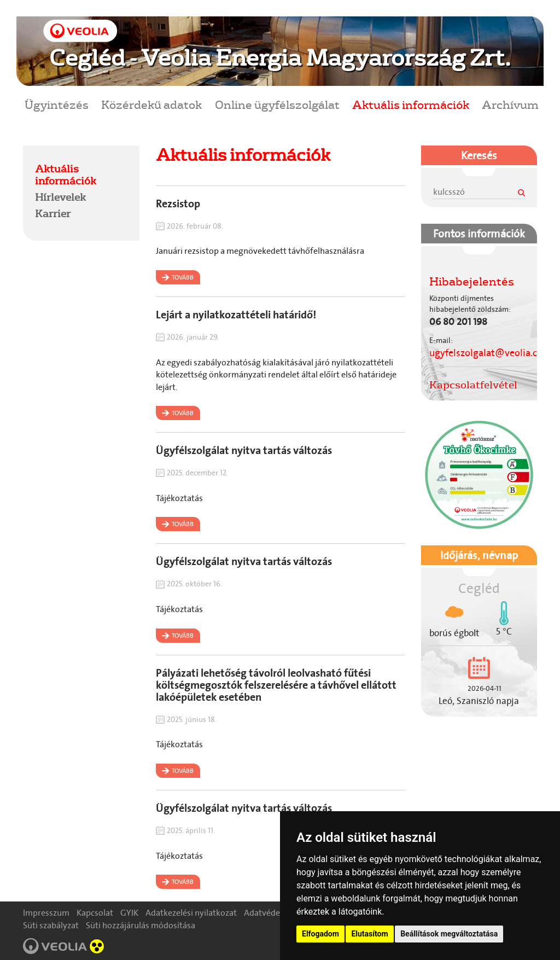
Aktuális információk (411, 104)
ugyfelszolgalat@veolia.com (490, 353)
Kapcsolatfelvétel (473, 385)
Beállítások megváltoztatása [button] (449, 934)
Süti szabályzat (51, 925)
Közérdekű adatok (151, 104)
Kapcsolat (95, 913)
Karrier (53, 213)
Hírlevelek (60, 197)
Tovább (183, 277)
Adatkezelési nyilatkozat (191, 913)
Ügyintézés (57, 104)
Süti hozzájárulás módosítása (141, 925)
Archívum (510, 104)
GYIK (129, 913)
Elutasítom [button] (369, 934)
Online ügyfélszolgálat (277, 104)
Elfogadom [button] (320, 934)
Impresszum (46, 913)
